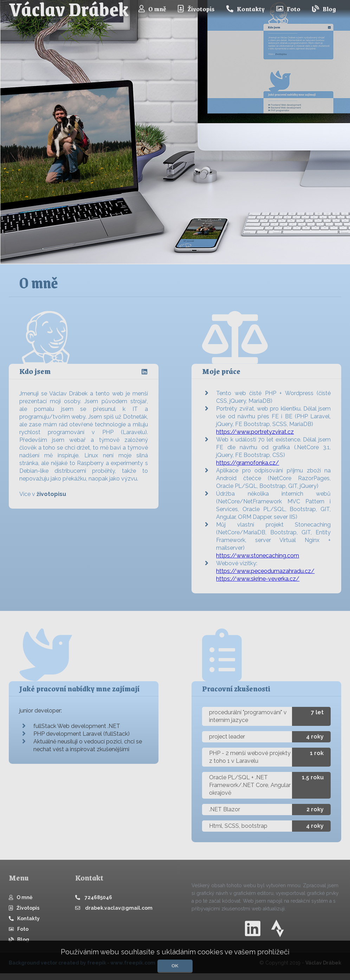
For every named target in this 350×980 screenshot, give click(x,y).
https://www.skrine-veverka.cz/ (258, 582)
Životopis (196, 9)
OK (175, 966)
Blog (324, 9)
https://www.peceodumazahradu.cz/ (265, 575)
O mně (152, 9)
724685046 (94, 901)
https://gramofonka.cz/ (248, 466)
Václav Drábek (69, 9)
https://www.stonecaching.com (258, 559)
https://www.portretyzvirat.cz (255, 435)
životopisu (51, 494)
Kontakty (245, 9)
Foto (288, 9)
